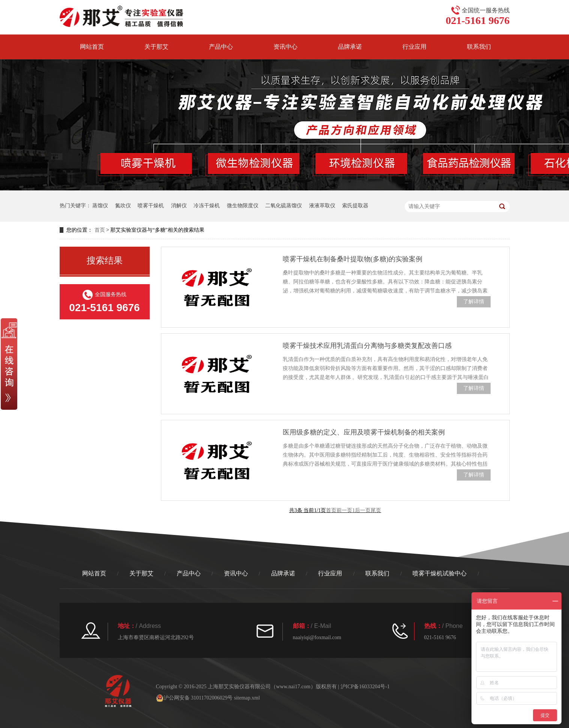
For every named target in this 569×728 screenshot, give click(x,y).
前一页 (344, 510)
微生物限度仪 (243, 206)
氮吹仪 (123, 206)
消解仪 (179, 206)
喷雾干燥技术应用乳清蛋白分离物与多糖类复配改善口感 (367, 346)
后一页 (363, 510)
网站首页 (92, 47)
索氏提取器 (355, 206)
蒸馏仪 (100, 206)
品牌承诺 (350, 47)
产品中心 (221, 47)
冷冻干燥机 (207, 206)
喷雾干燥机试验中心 (440, 573)
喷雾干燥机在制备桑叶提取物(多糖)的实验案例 (353, 259)
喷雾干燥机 (151, 206)
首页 (100, 230)
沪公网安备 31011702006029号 (194, 698)
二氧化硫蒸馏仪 (284, 206)
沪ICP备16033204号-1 (365, 687)
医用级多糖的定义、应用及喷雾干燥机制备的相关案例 (364, 432)
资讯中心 (285, 47)
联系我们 (479, 47)
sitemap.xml (247, 698)
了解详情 (474, 302)
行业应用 (414, 47)
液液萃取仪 (322, 206)
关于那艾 (156, 47)
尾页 (376, 510)
